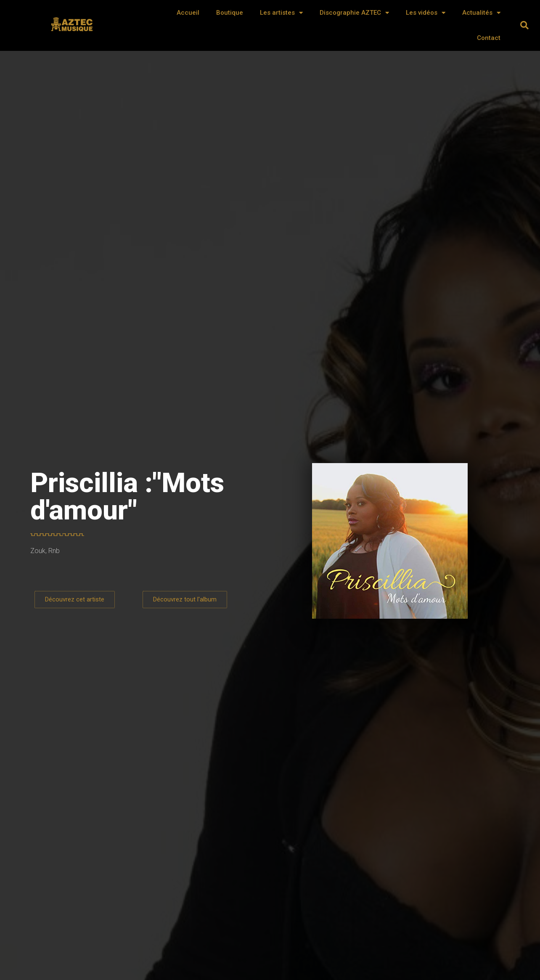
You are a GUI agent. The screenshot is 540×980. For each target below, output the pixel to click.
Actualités (481, 13)
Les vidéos (426, 13)
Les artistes (281, 13)
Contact (489, 38)
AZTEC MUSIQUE (73, 28)
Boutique (230, 13)
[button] (524, 25)
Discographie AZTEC (354, 13)
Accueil (188, 13)
